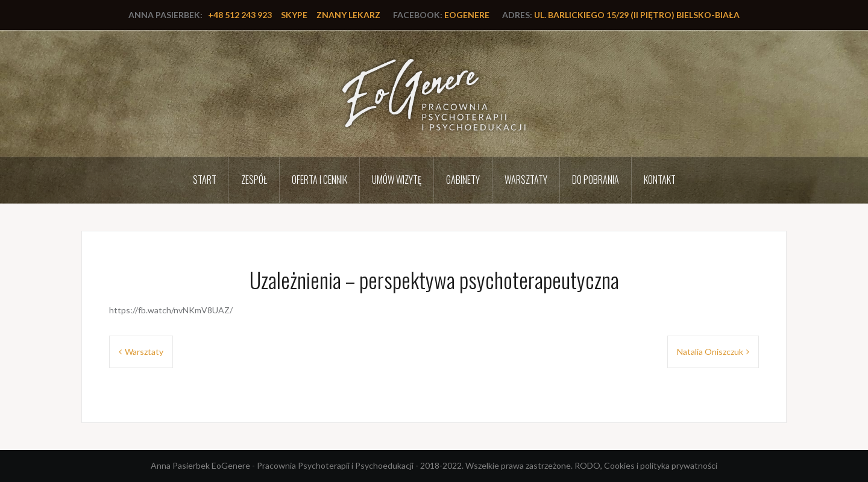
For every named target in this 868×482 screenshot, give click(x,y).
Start (205, 180)
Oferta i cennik (319, 180)
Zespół (254, 180)
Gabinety (463, 180)
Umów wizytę (397, 180)
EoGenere (467, 15)
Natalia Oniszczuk (710, 352)
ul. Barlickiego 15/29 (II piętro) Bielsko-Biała (637, 15)
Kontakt (660, 180)
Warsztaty (526, 180)
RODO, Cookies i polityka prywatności (646, 465)
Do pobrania (596, 180)
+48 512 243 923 (240, 15)
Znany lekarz (348, 15)
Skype (294, 15)
